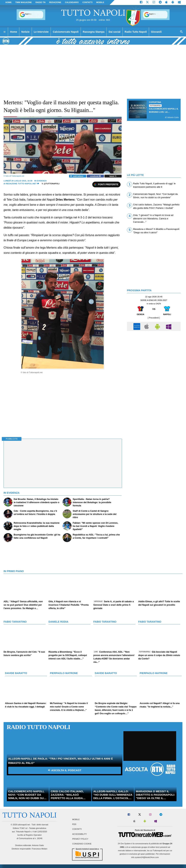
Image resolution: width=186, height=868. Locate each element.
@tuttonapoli (51, 184)
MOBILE (100, 2)
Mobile (76, 819)
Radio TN (40, 2)
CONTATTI (88, 2)
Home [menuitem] (14, 32)
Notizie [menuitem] (25, 32)
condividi (95, 176)
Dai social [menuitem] (115, 32)
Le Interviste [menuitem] (41, 32)
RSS (74, 824)
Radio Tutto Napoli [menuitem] (136, 32)
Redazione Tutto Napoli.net (22, 184)
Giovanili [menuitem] (156, 32)
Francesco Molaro (40, 849)
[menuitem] (4, 32)
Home (8, 2)
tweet (113, 176)
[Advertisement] (154, 358)
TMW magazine (24, 2)
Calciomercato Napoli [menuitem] (66, 32)
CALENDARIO (72, 2)
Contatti (77, 829)
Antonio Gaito (38, 845)
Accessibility (79, 834)
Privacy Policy (80, 839)
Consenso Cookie (82, 844)
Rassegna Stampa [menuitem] (94, 32)
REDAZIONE (55, 2)
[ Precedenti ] (154, 318)
